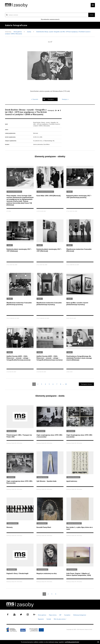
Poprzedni (34, 99)
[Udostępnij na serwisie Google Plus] (56, 110)
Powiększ (51, 99)
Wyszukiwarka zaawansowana (50, 19)
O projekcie (67, 615)
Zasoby (29, 32)
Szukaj (92, 15)
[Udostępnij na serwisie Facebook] (60, 110)
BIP (60, 615)
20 (66, 384)
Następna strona (86, 384)
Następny (66, 99)
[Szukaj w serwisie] (47, 15)
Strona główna (18, 32)
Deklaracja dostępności (80, 615)
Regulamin (41, 619)
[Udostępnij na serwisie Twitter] (59, 110)
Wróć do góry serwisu (60, 619)
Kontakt (49, 619)
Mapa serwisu (53, 615)
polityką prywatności (72, 642)
